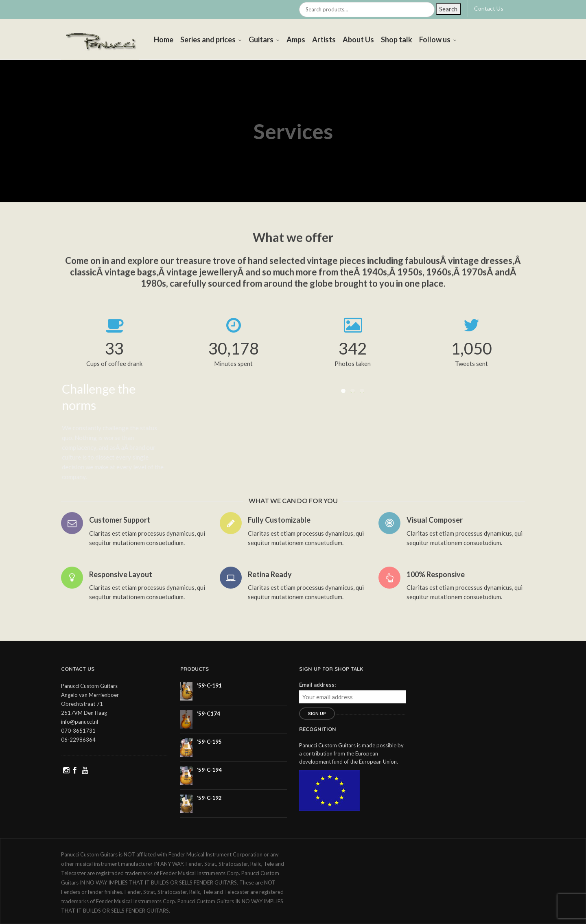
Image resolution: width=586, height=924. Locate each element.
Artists (324, 39)
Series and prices (208, 39)
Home (164, 39)
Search (448, 9)
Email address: (317, 685)
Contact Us (489, 8)
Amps (296, 39)
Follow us (435, 39)
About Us (358, 39)
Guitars (261, 39)
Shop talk (397, 39)
